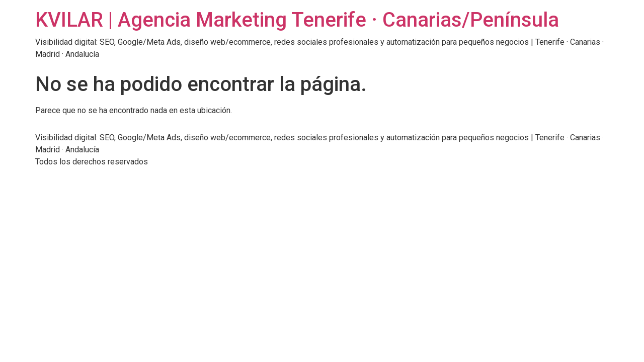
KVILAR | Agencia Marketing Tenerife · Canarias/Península (297, 20)
